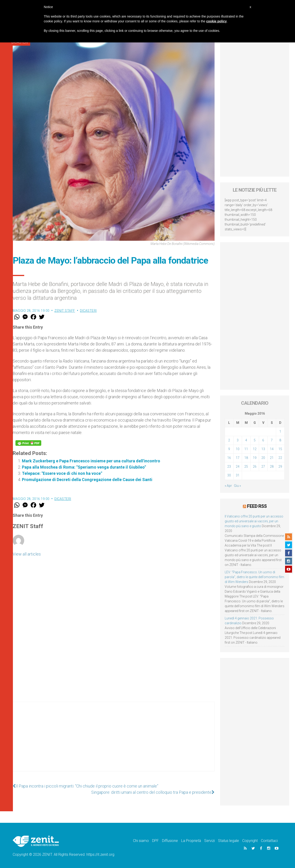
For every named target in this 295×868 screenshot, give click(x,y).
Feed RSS (257, 506)
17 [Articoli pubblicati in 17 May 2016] (238, 458)
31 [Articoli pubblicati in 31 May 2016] (238, 475)
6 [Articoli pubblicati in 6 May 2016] (263, 440)
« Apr (228, 486)
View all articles (27, 554)
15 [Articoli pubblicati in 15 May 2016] (280, 449)
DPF (155, 841)
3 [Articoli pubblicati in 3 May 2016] (238, 440)
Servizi (209, 841)
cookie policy (217, 21)
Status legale (229, 841)
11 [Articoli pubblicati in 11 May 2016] (246, 449)
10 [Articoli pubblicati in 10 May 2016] (238, 449)
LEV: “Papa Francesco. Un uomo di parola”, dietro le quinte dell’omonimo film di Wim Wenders (254, 577)
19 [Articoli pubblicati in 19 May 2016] (255, 458)
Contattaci (269, 841)
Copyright (250, 841)
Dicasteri (88, 311)
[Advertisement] (114, 741)
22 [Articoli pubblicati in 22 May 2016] (280, 458)
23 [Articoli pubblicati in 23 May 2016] (229, 467)
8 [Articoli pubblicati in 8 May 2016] (280, 440)
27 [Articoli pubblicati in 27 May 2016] (263, 467)
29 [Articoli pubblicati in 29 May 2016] (280, 467)
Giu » (237, 486)
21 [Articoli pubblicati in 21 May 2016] (272, 458)
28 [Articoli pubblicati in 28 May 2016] (272, 467)
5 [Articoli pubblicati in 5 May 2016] (255, 440)
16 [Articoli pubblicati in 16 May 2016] (229, 458)
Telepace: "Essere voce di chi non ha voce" (62, 473)
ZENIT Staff (65, 311)
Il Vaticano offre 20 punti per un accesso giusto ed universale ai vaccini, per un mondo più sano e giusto (254, 521)
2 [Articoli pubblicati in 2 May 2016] (229, 440)
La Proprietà (191, 841)
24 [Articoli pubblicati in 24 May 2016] (238, 467)
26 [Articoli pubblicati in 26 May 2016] (255, 467)
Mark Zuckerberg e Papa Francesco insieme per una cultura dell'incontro (91, 461)
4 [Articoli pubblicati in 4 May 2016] (246, 440)
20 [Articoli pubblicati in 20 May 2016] (263, 458)
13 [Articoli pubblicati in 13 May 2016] (263, 449)
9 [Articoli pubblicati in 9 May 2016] (229, 449)
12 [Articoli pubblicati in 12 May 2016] (255, 449)
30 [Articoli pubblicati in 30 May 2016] (229, 475)
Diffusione (170, 841)
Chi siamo (141, 841)
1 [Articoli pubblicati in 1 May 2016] (280, 431)
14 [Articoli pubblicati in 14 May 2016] (272, 449)
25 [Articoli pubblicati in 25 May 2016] (246, 467)
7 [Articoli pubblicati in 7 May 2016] (272, 440)
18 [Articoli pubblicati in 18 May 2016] (246, 458)
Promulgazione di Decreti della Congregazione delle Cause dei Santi (87, 480)
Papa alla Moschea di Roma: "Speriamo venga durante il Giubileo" (84, 467)
